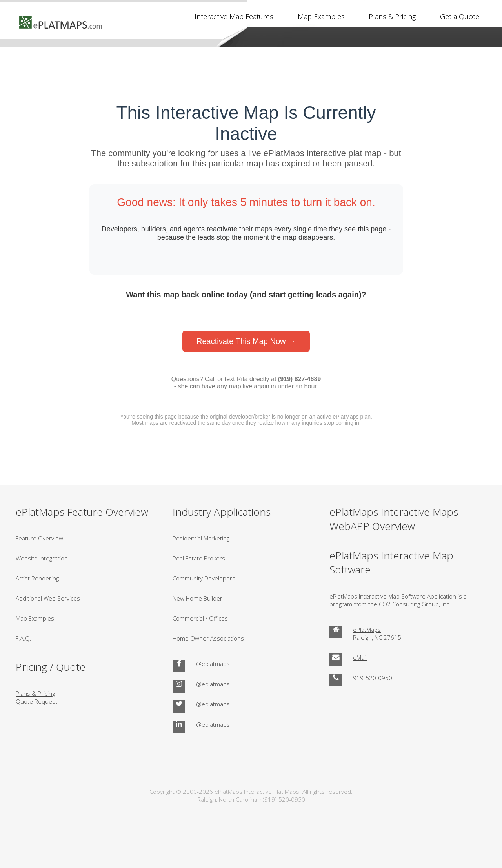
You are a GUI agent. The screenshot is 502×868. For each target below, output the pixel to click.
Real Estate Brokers (199, 558)
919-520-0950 (373, 678)
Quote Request (36, 701)
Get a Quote (460, 16)
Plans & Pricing (392, 16)
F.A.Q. (24, 638)
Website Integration (42, 558)
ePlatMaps (367, 630)
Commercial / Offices (200, 618)
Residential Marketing (201, 538)
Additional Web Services (48, 598)
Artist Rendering (37, 578)
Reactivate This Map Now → (246, 341)
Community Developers (204, 578)
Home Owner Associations (208, 638)
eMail (360, 657)
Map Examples (321, 16)
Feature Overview (39, 538)
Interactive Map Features (234, 16)
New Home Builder (197, 598)
